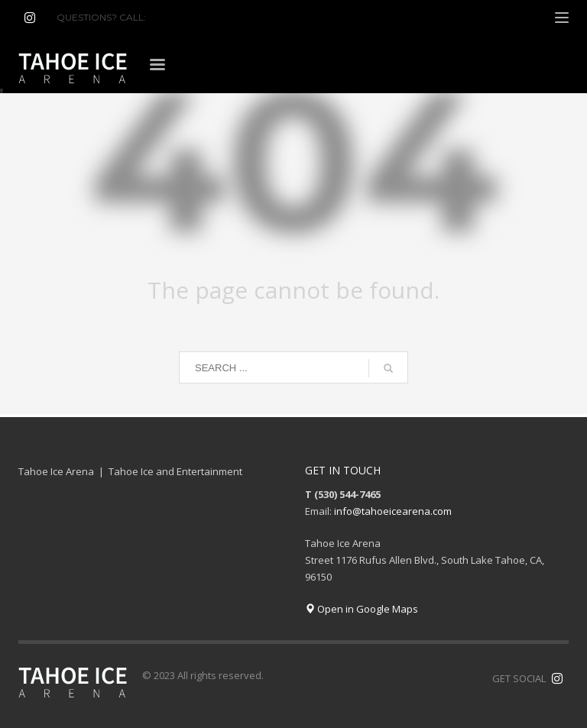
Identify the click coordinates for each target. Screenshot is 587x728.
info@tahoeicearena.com (393, 511)
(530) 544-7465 (185, 17)
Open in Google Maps (362, 609)
